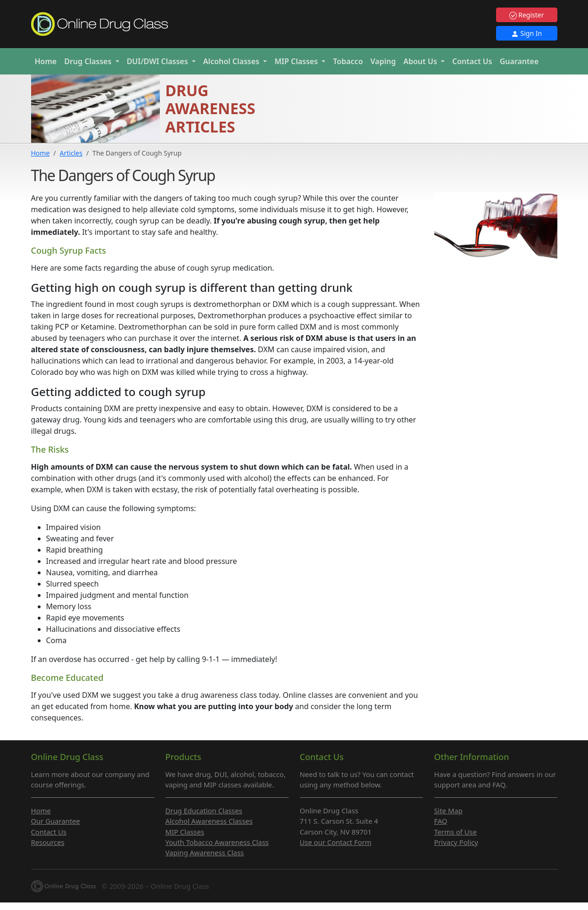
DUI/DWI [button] (158, 61)
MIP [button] (297, 61)
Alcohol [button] (232, 61)
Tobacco (348, 61)
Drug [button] (89, 61)
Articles (71, 153)
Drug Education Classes (204, 811)
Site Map (448, 811)
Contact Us (472, 61)
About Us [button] (421, 61)
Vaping (383, 61)
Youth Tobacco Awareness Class (217, 842)
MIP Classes (185, 832)
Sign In (526, 33)
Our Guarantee (56, 821)
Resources (48, 842)
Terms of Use (456, 832)
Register (527, 15)
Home (46, 61)
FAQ (441, 821)
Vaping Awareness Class (205, 852)
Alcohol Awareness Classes (209, 821)
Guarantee (519, 61)
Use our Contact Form (336, 842)
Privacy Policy (456, 842)
